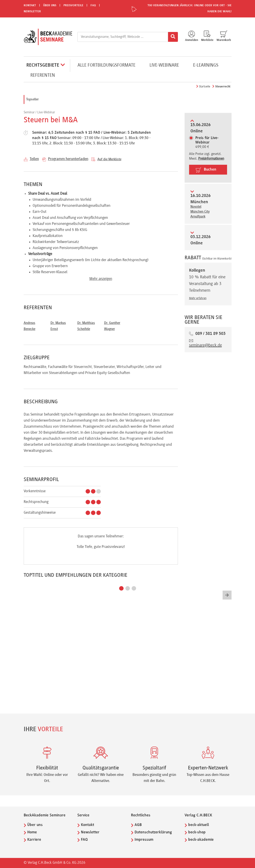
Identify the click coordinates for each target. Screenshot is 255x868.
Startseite (204, 87)
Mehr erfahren (198, 298)
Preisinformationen (211, 159)
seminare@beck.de (205, 345)
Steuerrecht (223, 87)
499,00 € (207, 143)
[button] (121, 588)
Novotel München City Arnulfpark (200, 212)
